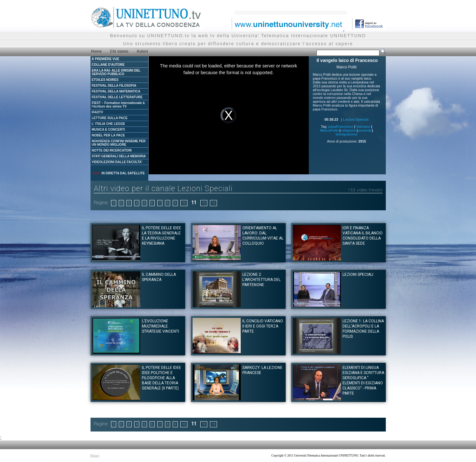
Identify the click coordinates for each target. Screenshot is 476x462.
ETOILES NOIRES (105, 80)
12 (204, 203)
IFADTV (98, 112)
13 (213, 203)
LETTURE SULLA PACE (110, 118)
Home (96, 51)
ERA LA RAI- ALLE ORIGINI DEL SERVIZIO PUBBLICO (116, 72)
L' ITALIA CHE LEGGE (108, 124)
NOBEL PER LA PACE (108, 135)
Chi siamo (119, 51)
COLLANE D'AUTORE (108, 65)
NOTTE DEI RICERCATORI (112, 150)
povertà (365, 130)
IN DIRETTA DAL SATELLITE (118, 173)
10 (184, 203)
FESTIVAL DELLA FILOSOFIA (114, 86)
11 (194, 203)
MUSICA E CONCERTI (108, 130)
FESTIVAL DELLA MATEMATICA (116, 91)
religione (349, 130)
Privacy (95, 456)
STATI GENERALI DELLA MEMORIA (119, 156)
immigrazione (346, 134)
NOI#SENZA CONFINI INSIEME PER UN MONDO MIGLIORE (119, 143)
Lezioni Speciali (356, 119)
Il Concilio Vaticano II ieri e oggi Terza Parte (263, 326)
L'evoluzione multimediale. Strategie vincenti (160, 326)
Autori (142, 51)
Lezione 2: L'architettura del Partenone (261, 280)
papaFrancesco (341, 126)
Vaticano (363, 126)
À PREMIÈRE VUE (106, 59)
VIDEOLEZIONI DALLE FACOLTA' (117, 162)
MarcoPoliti (329, 130)
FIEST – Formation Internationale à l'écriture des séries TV (118, 105)
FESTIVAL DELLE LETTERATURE (117, 97)
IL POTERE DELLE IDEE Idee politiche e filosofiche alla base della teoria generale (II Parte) (161, 378)
